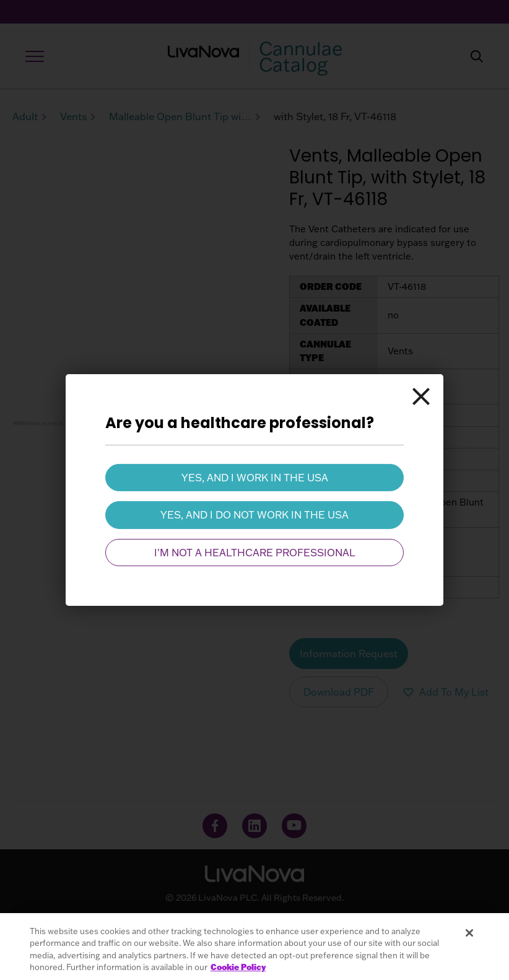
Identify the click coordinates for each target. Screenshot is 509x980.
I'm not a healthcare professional (255, 553)
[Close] (421, 396)
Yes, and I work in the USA (255, 478)
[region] (254, 947)
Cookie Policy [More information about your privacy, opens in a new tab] (238, 967)
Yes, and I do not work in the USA (254, 515)
